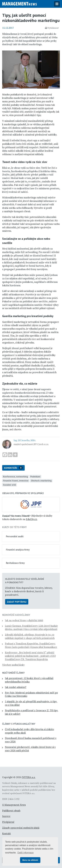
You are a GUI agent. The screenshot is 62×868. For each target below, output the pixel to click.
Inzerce (6, 816)
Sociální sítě (9, 485)
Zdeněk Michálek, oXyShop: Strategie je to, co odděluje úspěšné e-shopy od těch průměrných (30, 636)
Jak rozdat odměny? (16, 687)
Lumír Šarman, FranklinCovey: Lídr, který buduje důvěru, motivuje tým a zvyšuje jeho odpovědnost (31, 628)
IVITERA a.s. (29, 777)
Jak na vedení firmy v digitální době (24, 620)
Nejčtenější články (13, 673)
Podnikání (35, 476)
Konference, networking (15, 476)
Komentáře (13, 468)
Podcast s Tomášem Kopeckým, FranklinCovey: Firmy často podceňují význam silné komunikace (31, 645)
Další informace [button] (25, 853)
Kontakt (7, 834)
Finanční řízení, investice (16, 481)
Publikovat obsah (11, 811)
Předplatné (8, 822)
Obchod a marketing (41, 481)
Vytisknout (52, 28)
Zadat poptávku (17, 602)
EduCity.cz (32, 519)
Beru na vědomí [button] (30, 860)
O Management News (14, 805)
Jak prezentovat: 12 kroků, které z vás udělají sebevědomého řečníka (29, 680)
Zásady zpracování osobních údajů (21, 828)
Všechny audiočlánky (13, 665)
